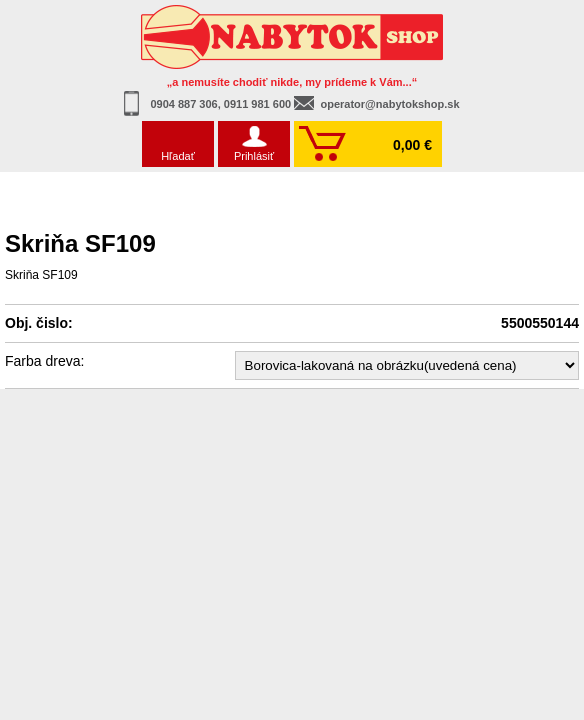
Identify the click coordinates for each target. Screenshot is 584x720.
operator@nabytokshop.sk (389, 104)
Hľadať (178, 156)
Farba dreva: (44, 361)
